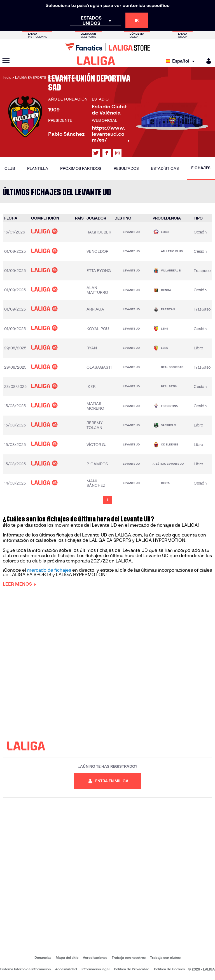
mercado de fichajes (49, 570)
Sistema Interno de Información (25, 969)
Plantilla (38, 168)
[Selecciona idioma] (182, 61)
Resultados (126, 168)
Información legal (95, 969)
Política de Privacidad (132, 969)
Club (10, 168)
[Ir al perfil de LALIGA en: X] (96, 153)
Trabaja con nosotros (129, 958)
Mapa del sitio (67, 958)
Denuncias (43, 958)
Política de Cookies (169, 969)
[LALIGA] (96, 61)
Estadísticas (165, 168)
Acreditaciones (95, 958)
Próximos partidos (81, 168)
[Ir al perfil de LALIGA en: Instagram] (117, 153)
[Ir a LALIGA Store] (107, 47)
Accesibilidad (66, 969)
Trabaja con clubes (165, 958)
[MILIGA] (207, 61)
